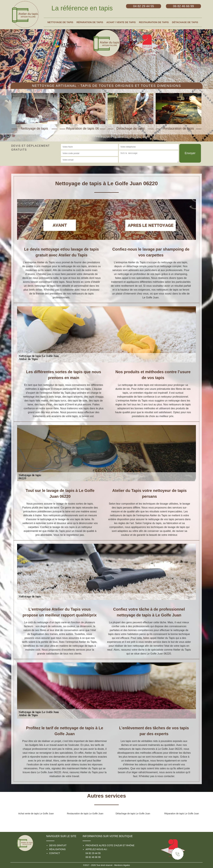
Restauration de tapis (154, 22)
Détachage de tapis (185, 22)
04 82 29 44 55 (93, 853)
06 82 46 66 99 (93, 857)
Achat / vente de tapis (121, 22)
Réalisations (57, 849)
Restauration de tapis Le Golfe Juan (85, 814)
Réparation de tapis (90, 22)
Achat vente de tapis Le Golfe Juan (36, 814)
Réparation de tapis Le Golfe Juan (182, 814)
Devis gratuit (58, 845)
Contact (55, 853)
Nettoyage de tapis (60, 22)
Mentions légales (122, 865)
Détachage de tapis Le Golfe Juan (133, 814)
